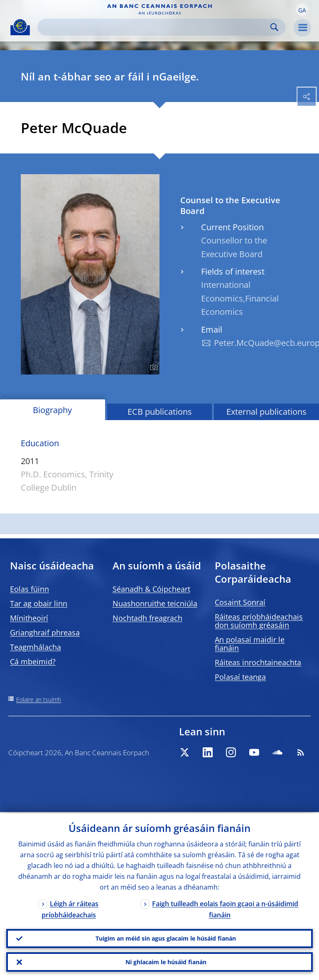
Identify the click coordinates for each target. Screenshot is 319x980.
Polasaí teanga (240, 677)
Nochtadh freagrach (147, 618)
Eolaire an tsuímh (39, 699)
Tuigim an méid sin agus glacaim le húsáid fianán (166, 937)
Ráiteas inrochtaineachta (258, 662)
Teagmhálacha (36, 647)
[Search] (155, 27)
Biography (52, 410)
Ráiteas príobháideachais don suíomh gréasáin (259, 621)
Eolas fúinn (29, 589)
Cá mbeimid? (33, 661)
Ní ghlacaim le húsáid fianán (166, 962)
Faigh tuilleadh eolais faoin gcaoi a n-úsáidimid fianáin (225, 908)
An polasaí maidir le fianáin (250, 644)
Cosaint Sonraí (240, 602)
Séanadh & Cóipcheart (151, 589)
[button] (302, 10)
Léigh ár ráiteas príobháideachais (70, 908)
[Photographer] (153, 367)
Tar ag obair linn (39, 603)
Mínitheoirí (29, 618)
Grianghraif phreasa (45, 632)
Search (274, 27)
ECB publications (160, 412)
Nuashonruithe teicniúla (155, 603)
